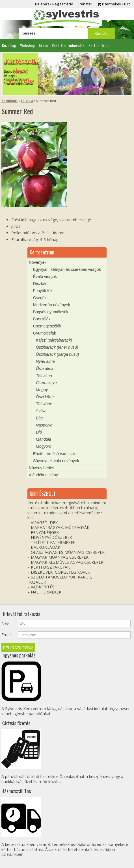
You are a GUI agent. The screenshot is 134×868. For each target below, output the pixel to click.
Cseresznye (46, 383)
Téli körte (44, 404)
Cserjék (40, 298)
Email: (7, 635)
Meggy (42, 390)
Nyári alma (45, 361)
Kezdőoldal (10, 101)
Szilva (41, 411)
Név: (6, 623)
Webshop (27, 45)
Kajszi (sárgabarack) (54, 340)
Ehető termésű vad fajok (54, 454)
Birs (39, 418)
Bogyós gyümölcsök (51, 312)
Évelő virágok (45, 277)
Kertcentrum (99, 45)
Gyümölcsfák (45, 333)
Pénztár (85, 4)
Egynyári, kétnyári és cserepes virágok (67, 269)
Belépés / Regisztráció (54, 4)
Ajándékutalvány (43, 475)
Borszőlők (42, 319)
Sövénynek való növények (56, 461)
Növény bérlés (42, 468)
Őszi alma (45, 368)
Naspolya (44, 425)
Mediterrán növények (52, 305)
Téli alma (44, 376)
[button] (67, 74)
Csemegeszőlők (47, 326)
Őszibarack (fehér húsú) (57, 347)
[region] (67, 74)
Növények (38, 262)
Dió (39, 432)
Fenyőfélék (43, 291)
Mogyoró (44, 446)
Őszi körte (45, 397)
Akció (43, 45)
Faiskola (27, 101)
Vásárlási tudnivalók (68, 45)
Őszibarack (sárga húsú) (58, 354)
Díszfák (40, 284)
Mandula (44, 439)
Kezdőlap (9, 45)
